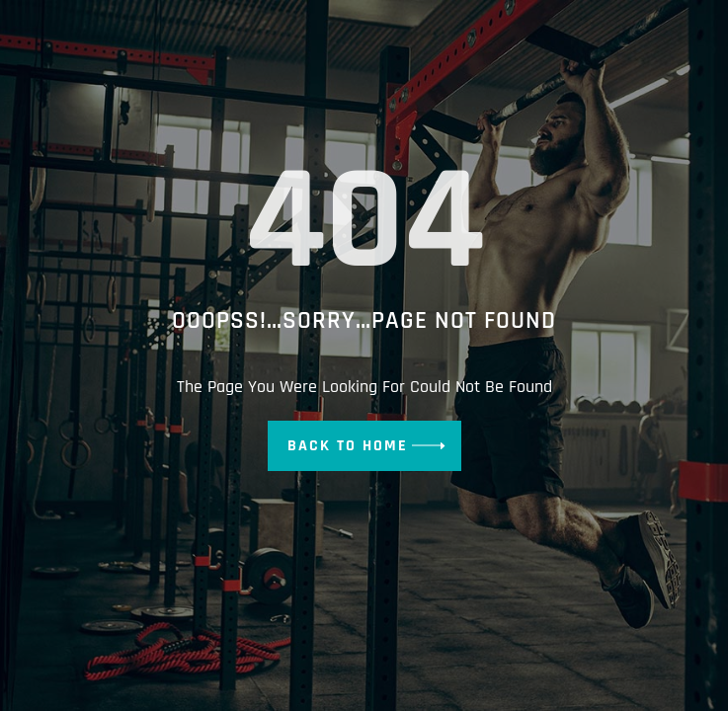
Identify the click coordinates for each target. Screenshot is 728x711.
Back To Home (348, 446)
